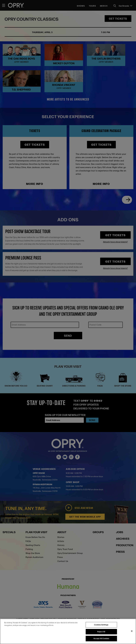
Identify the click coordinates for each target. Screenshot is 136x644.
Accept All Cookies (101, 638)
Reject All (101, 632)
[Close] (132, 631)
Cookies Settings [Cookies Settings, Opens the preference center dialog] (101, 625)
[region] (68, 631)
